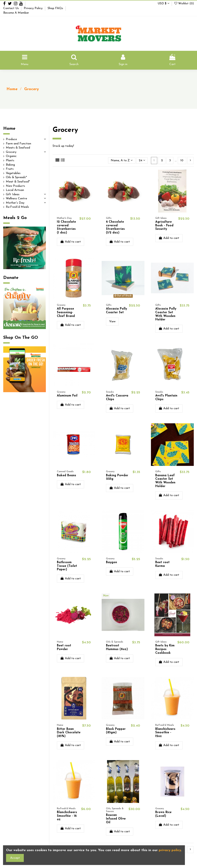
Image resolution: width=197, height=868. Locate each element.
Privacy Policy (34, 8)
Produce (11, 139)
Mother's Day (15, 203)
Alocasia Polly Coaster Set (116, 311)
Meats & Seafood (18, 148)
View (112, 322)
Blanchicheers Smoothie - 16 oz (67, 816)
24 (142, 160)
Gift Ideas (13, 194)
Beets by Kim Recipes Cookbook (165, 649)
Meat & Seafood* (18, 182)
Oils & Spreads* (16, 177)
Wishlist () (184, 4)
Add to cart (70, 242)
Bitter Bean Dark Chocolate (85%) (69, 733)
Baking (10, 165)
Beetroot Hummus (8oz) (117, 647)
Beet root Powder (64, 647)
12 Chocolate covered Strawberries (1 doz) (66, 227)
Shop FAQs (56, 8)
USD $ (163, 4)
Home (9, 129)
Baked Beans (66, 476)
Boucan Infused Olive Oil (116, 819)
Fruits (10, 169)
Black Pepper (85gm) (116, 731)
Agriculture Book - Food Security (164, 226)
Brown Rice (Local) (163, 814)
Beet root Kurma (162, 564)
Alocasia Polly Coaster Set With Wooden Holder (166, 314)
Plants (10, 161)
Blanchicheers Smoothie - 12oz (165, 733)
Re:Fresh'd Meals (17, 207)
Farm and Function (18, 144)
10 (182, 161)
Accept (15, 858)
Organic (11, 156)
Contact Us (11, 8)
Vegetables (13, 173)
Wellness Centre (16, 199)
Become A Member (16, 13)
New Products (15, 186)
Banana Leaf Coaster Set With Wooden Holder (165, 481)
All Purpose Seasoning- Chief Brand (66, 313)
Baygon (111, 562)
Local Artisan (15, 190)
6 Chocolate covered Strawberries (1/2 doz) (115, 227)
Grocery (11, 152)
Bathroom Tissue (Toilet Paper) (67, 566)
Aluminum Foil (67, 396)
